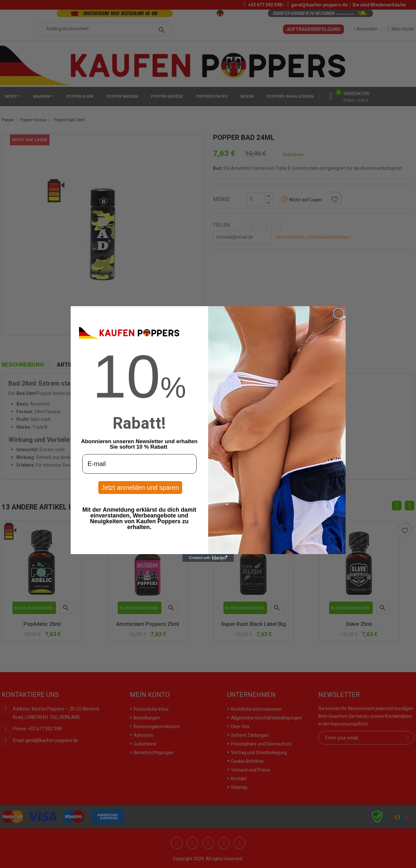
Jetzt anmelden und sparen (140, 488)
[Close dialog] (339, 313)
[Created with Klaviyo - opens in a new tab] (208, 558)
